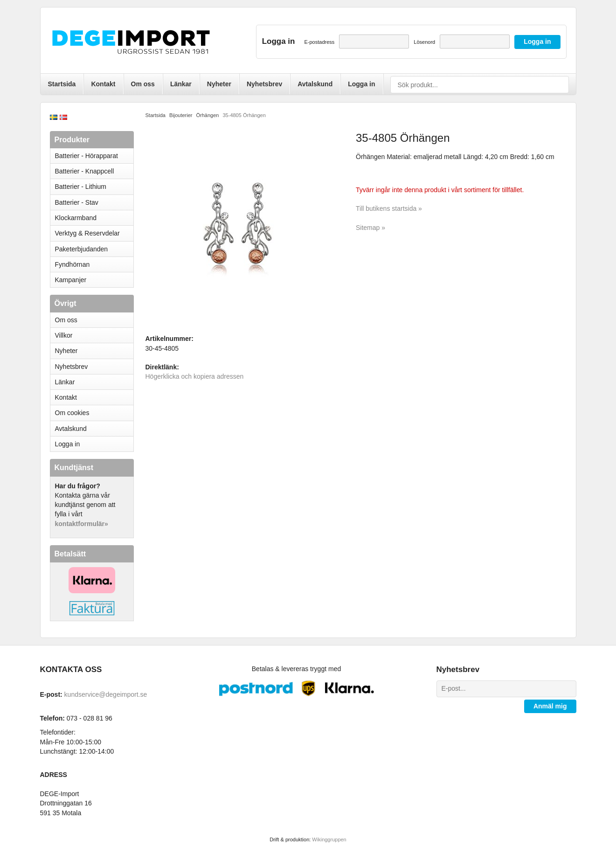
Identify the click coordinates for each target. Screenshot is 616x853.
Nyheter (219, 84)
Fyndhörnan (73, 264)
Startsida (62, 84)
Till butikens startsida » (389, 208)
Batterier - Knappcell (94, 171)
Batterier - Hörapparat (94, 156)
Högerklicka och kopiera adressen (195, 376)
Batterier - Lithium (94, 187)
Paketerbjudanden (82, 249)
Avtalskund (315, 84)
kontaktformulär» (82, 524)
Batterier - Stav (77, 202)
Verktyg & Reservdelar (87, 233)
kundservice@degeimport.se (106, 694)
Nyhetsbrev (264, 84)
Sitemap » (370, 228)
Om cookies (72, 413)
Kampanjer (71, 280)
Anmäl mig (550, 706)
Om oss (143, 84)
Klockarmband (94, 218)
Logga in (361, 84)
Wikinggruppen (329, 839)
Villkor (64, 335)
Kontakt (103, 84)
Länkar (181, 84)
